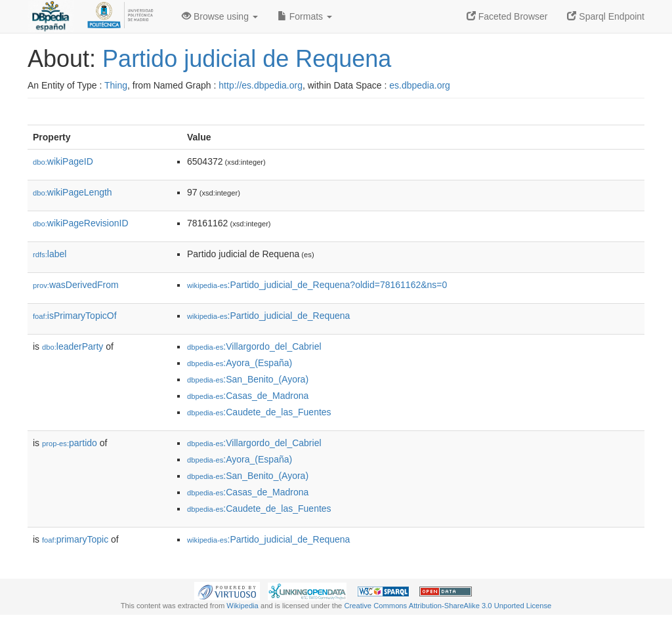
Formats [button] (305, 16)
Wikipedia (242, 606)
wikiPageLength (73, 192)
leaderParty (73, 346)
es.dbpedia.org (420, 85)
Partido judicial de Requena (247, 59)
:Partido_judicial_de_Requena (268, 316)
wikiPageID (63, 161)
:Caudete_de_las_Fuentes (259, 412)
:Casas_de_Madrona (248, 396)
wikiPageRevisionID (81, 223)
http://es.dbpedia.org (261, 85)
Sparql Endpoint (606, 16)
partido (70, 443)
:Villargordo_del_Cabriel (254, 346)
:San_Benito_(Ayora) (248, 379)
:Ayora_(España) (240, 363)
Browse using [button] (220, 16)
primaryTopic (75, 539)
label (50, 254)
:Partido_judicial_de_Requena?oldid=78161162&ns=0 (317, 285)
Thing (116, 85)
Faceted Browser (507, 16)
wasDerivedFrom (76, 285)
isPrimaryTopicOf (75, 316)
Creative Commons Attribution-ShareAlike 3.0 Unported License (448, 606)
